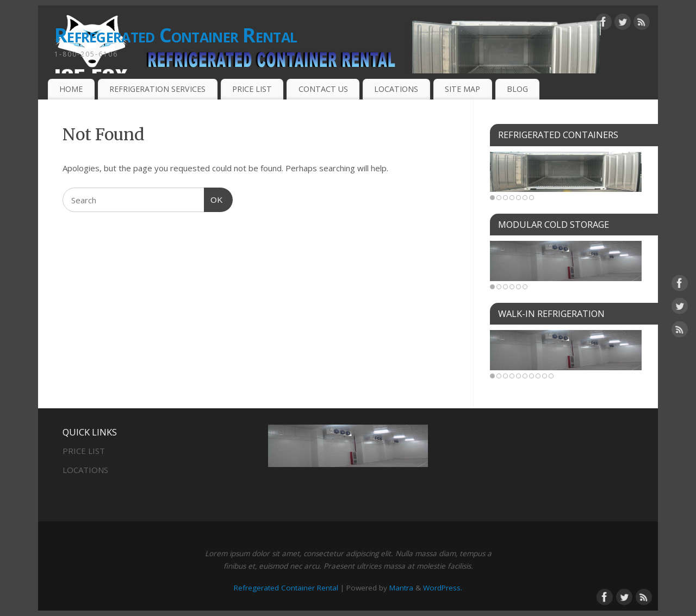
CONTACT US (323, 89)
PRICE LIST (252, 89)
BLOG (517, 89)
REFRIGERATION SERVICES (157, 89)
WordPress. (443, 588)
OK (214, 198)
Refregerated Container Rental (176, 35)
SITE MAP (462, 89)
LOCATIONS (396, 89)
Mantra (401, 588)
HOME (71, 89)
